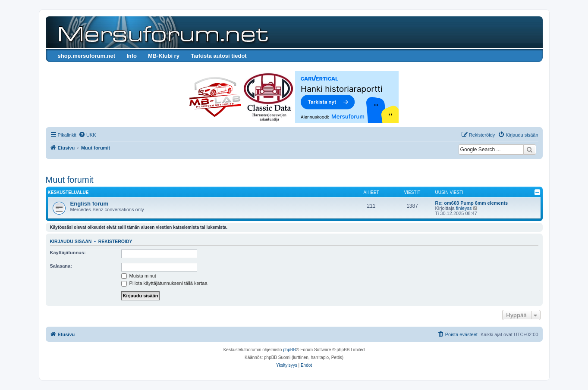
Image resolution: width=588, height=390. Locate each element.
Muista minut (139, 276)
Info (132, 56)
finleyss (464, 208)
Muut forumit (70, 180)
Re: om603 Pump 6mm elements (472, 203)
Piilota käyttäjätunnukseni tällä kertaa (164, 283)
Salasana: (61, 266)
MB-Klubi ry (164, 56)
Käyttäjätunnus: (68, 253)
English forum (90, 204)
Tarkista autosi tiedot (219, 56)
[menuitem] (87, 135)
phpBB (289, 350)
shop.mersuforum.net (87, 56)
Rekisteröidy (115, 241)
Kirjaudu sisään (71, 241)
